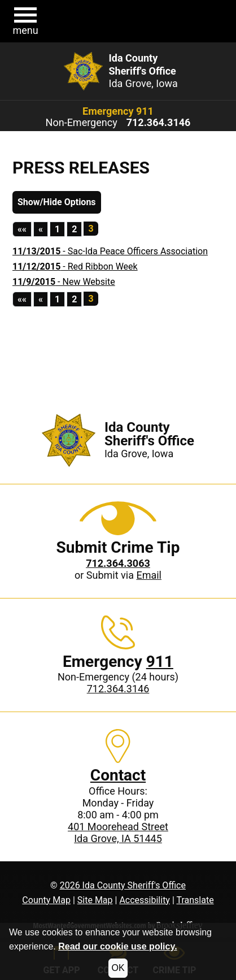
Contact (118, 775)
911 (160, 662)
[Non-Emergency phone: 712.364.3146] (159, 123)
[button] (25, 21)
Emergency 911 (118, 111)
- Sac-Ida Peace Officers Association (110, 251)
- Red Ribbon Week (75, 266)
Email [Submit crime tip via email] (149, 575)
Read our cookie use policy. (117, 946)
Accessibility (145, 900)
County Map (46, 900)
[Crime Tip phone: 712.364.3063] (118, 563)
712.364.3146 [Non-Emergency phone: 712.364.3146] (118, 689)
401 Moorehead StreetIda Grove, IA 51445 (118, 832)
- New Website (64, 282)
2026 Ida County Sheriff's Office (123, 885)
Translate (195, 900)
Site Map (95, 900)
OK (118, 968)
